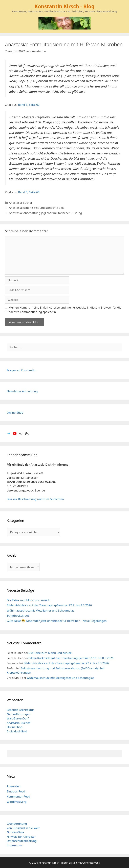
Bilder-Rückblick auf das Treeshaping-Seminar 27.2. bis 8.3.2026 (49, 605)
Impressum (14, 845)
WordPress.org (17, 802)
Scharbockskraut (18, 616)
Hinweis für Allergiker (21, 837)
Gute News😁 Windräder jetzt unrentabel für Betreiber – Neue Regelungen (57, 621)
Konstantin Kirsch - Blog (64, 6)
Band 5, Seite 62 (29, 105)
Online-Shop (15, 413)
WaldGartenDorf (18, 718)
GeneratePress (91, 863)
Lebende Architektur (20, 710)
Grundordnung (17, 824)
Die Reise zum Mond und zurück (28, 600)
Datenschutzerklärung (22, 841)
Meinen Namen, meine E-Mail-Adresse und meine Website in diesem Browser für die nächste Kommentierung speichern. (65, 310)
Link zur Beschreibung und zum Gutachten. (36, 499)
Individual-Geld (17, 731)
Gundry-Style (15, 832)
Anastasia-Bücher (21, 203)
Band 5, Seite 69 (29, 192)
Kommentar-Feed (18, 796)
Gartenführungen (19, 714)
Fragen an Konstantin (21, 370)
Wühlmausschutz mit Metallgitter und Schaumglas (40, 610)
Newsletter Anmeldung (22, 391)
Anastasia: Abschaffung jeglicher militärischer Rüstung (45, 213)
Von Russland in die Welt (23, 828)
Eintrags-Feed (16, 791)
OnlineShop (15, 727)
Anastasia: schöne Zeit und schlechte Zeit (36, 208)
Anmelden (14, 786)
